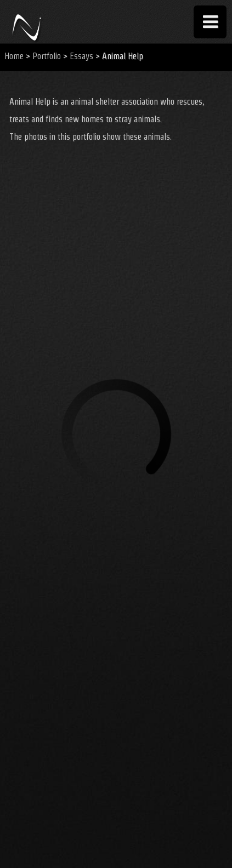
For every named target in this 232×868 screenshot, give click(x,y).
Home (14, 56)
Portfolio (47, 56)
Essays (81, 56)
